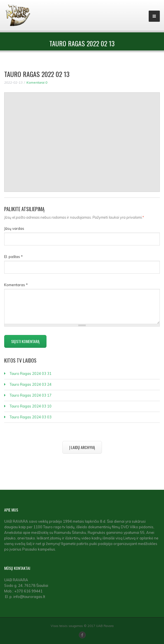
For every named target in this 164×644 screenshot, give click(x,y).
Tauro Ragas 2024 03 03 (31, 417)
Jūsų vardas (14, 228)
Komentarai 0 (37, 82)
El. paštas (14, 257)
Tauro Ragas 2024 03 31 (31, 373)
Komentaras (16, 285)
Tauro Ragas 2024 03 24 (31, 384)
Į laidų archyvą (82, 447)
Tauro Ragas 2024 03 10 (31, 406)
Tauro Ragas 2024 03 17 (31, 395)
